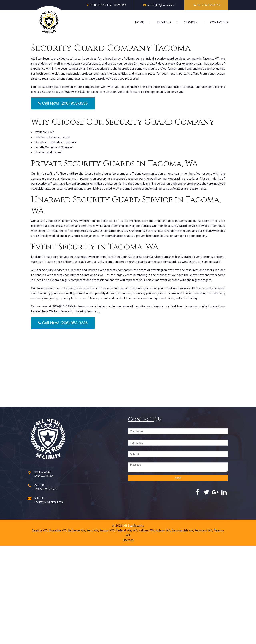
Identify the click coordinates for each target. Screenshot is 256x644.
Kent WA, (93, 629)
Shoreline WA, (58, 629)
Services (191, 22)
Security (139, 624)
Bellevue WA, (77, 629)
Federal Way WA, (127, 629)
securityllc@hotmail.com (162, 5)
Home (139, 22)
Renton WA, (108, 629)
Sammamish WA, (183, 629)
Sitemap (128, 638)
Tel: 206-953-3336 (206, 5)
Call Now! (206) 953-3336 (63, 202)
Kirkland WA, (147, 629)
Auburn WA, (164, 629)
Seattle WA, (40, 629)
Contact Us (219, 22)
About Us (164, 22)
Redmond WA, (204, 629)
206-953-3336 (48, 587)
